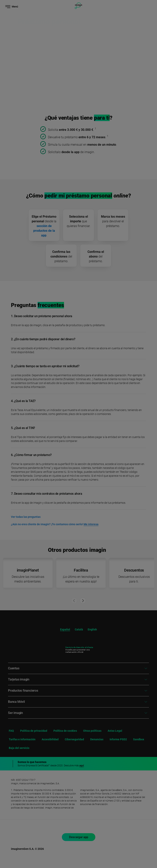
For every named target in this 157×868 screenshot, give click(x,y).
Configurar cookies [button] (112, 855)
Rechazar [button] (112, 834)
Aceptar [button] (112, 846)
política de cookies (84, 822)
